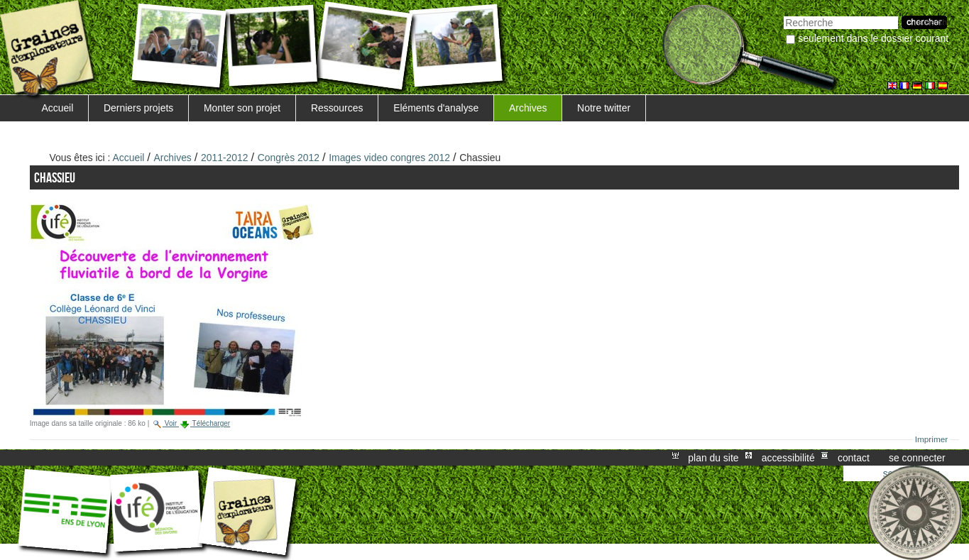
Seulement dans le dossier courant (873, 38)
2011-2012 (225, 158)
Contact (854, 458)
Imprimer (932, 439)
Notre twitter (604, 108)
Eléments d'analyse (436, 108)
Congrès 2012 (289, 158)
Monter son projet (242, 108)
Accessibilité (788, 458)
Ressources (337, 108)
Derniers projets (138, 108)
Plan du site (713, 458)
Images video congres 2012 (389, 158)
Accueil (57, 108)
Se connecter (917, 458)
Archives (528, 108)
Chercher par (783, 15)
